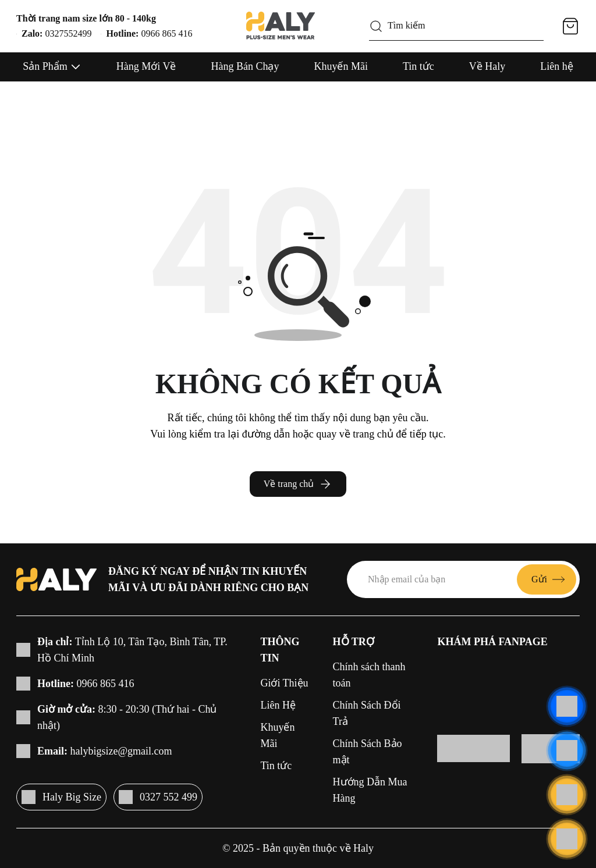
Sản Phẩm (45, 66)
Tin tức (418, 66)
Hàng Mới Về (146, 66)
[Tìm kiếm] (376, 26)
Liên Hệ (278, 705)
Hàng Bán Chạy (245, 66)
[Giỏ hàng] (570, 26)
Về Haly (487, 66)
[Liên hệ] (567, 707)
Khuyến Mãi (341, 66)
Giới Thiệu (284, 683)
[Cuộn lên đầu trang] (567, 839)
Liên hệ (557, 66)
